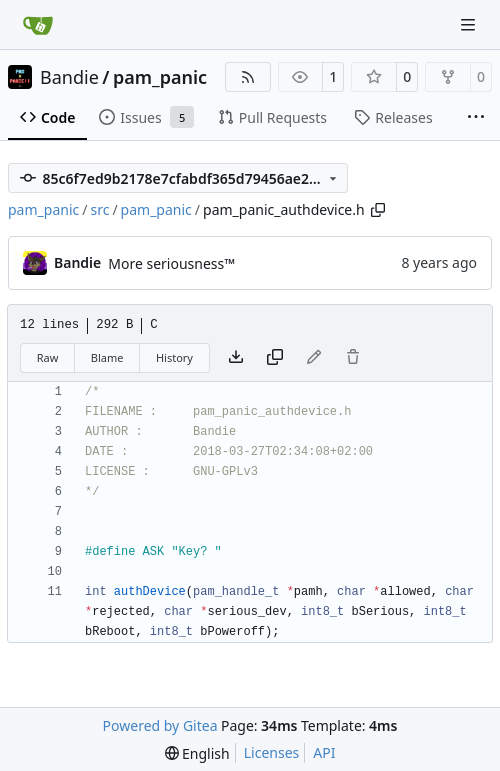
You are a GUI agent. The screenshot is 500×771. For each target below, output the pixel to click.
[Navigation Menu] (470, 24)
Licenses (272, 752)
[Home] (38, 25)
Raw (48, 357)
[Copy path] (378, 210)
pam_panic (160, 77)
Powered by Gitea (160, 725)
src (99, 209)
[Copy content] (275, 358)
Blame (107, 357)
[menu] (197, 753)
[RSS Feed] (248, 77)
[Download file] (236, 358)
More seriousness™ (171, 263)
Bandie (69, 77)
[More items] (476, 118)
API (324, 752)
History (174, 357)
